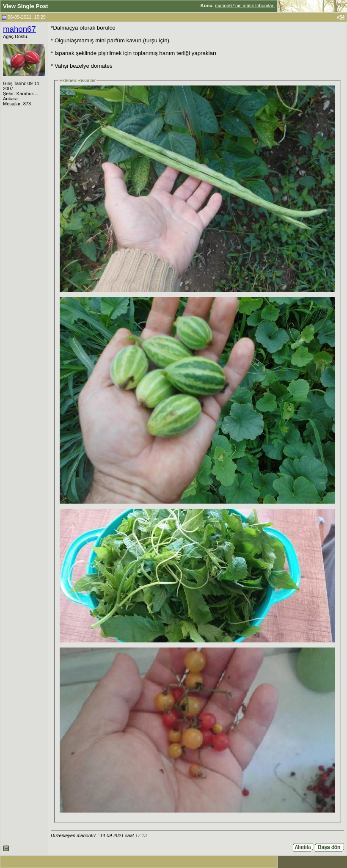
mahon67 (19, 29)
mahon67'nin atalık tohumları (245, 6)
